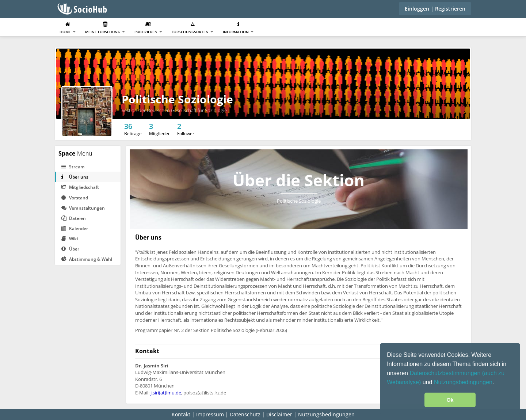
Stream (73, 167)
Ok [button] (450, 400)
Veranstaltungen (83, 208)
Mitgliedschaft (80, 187)
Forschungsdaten (193, 28)
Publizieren (148, 28)
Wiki (70, 239)
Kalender (75, 228)
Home (68, 28)
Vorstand (75, 198)
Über (70, 249)
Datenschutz (245, 414)
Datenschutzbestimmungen (446, 373)
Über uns (75, 177)
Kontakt (181, 414)
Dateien (74, 218)
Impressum (210, 414)
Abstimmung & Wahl (87, 259)
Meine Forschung (105, 28)
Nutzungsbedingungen (463, 382)
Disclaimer (279, 414)
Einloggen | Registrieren (435, 9)
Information (238, 28)
